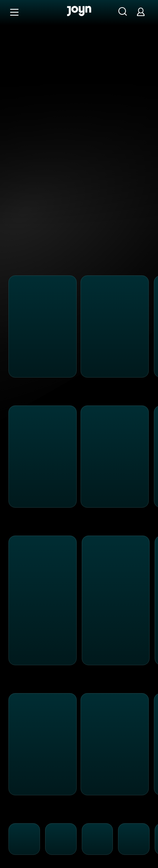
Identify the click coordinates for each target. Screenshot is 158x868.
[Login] (141, 12)
